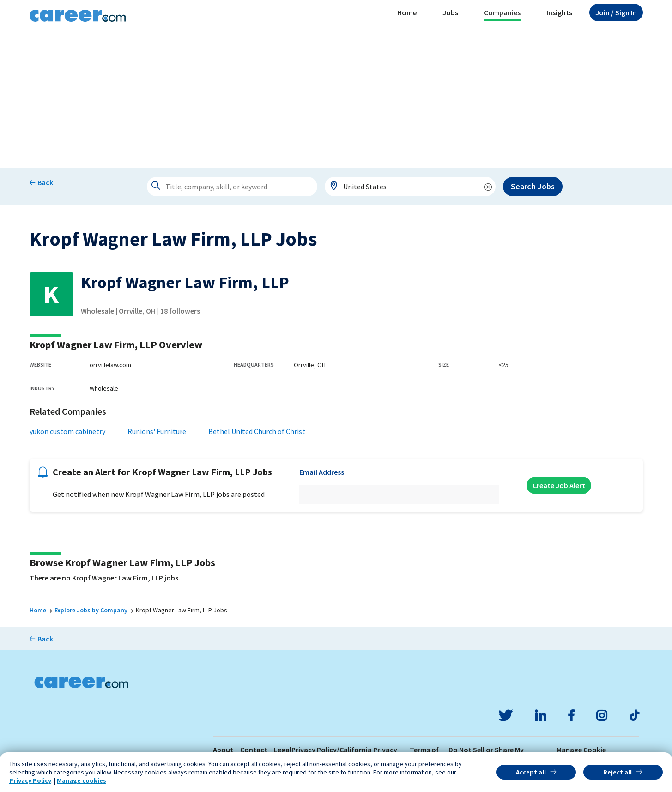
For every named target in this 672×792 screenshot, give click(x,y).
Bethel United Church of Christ (257, 431)
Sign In (616, 12)
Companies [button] (502, 12)
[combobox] (410, 187)
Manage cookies (82, 780)
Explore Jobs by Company (91, 610)
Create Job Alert (559, 485)
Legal (283, 750)
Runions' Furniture (157, 431)
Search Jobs (533, 186)
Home (407, 12)
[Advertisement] (336, 99)
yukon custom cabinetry (67, 431)
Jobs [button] (450, 12)
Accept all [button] (531, 772)
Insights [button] (559, 12)
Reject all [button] (618, 772)
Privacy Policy (30, 780)
